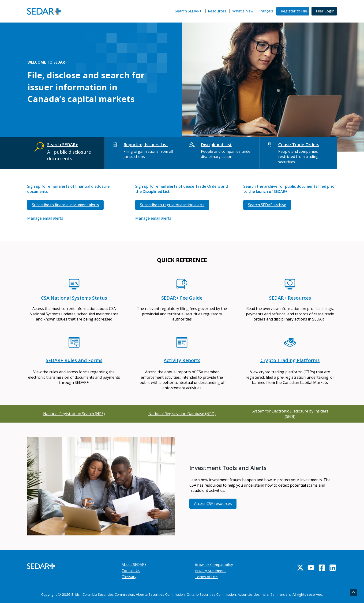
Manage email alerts (45, 218)
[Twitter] (300, 568)
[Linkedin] (333, 568)
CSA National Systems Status (74, 298)
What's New (243, 11)
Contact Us (131, 571)
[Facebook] (322, 568)
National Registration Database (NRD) (182, 414)
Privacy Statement (211, 571)
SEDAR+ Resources (290, 298)
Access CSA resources (213, 504)
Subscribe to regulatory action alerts (172, 205)
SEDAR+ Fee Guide (182, 298)
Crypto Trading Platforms (290, 360)
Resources (217, 11)
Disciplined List (216, 145)
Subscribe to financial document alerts (65, 205)
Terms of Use (207, 577)
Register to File (293, 11)
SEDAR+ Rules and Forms (74, 360)
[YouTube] (311, 568)
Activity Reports (182, 360)
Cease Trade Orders (299, 145)
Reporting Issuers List (146, 145)
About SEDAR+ (135, 565)
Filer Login (325, 11)
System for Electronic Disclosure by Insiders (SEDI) (290, 414)
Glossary (129, 577)
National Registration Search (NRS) (74, 414)
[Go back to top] (353, 592)
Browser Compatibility (214, 565)
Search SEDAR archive (267, 205)
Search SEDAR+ (188, 11)
